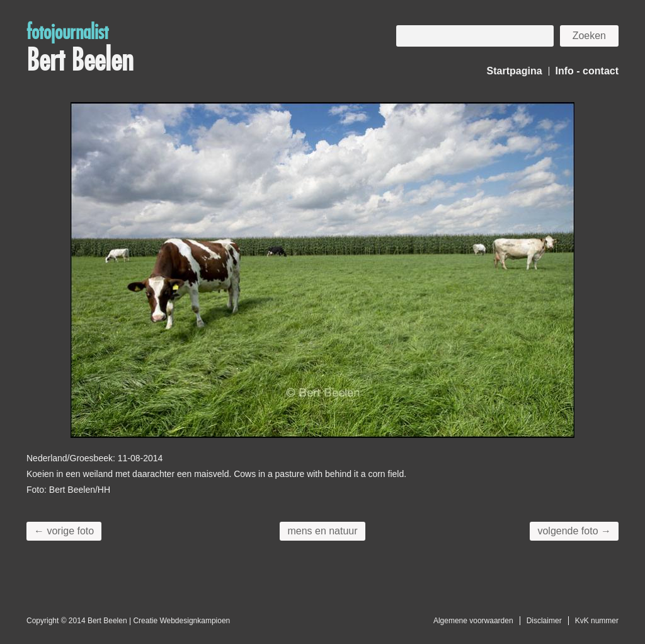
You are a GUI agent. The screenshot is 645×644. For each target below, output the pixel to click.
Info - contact (587, 71)
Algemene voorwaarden (473, 621)
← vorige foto (64, 531)
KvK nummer (597, 621)
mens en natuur (322, 531)
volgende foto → (574, 531)
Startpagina (515, 71)
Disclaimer (544, 621)
